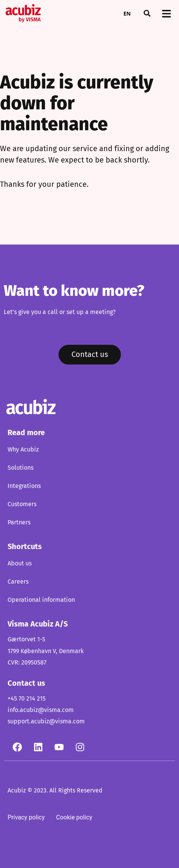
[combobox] (127, 13)
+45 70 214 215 (27, 699)
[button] (147, 13)
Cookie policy (74, 817)
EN (127, 13)
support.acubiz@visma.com (46, 721)
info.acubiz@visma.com (41, 710)
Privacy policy (26, 817)
